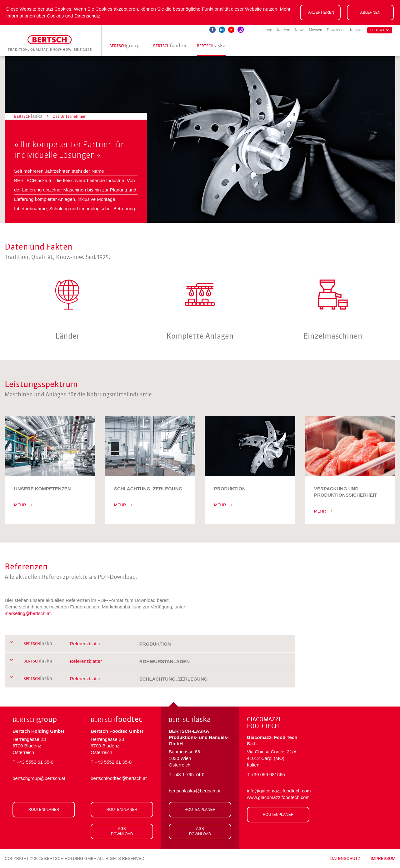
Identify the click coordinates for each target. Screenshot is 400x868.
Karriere (284, 30)
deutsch (380, 30)
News (300, 30)
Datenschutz (345, 858)
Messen (316, 30)
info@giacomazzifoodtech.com (278, 791)
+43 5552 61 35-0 (35, 762)
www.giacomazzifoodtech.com (278, 797)
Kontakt (356, 30)
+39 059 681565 (268, 774)
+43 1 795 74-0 (189, 774)
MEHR (23, 505)
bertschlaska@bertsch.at (195, 791)
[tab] (150, 644)
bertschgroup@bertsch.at (39, 778)
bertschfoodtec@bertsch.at (119, 778)
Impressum (383, 858)
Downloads (336, 30)
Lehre (267, 30)
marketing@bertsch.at (28, 613)
